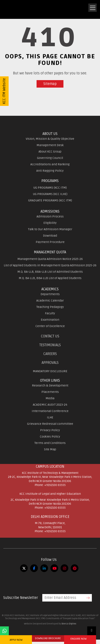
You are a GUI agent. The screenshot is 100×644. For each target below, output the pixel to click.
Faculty (50, 313)
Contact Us (50, 336)
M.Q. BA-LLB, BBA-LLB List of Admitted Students (50, 272)
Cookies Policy (50, 437)
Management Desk (50, 145)
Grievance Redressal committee (50, 424)
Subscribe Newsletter (21, 598)
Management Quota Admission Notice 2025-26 (50, 259)
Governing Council (50, 158)
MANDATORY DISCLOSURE (50, 371)
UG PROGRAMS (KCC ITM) (50, 188)
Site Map (50, 449)
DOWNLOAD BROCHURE (48, 638)
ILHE (50, 417)
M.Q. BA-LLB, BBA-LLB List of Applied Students (50, 278)
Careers (50, 354)
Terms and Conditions (50, 443)
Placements (50, 392)
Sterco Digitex (69, 624)
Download (50, 236)
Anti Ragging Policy (50, 171)
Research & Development (50, 385)
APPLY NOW (16, 640)
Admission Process (50, 216)
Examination (50, 320)
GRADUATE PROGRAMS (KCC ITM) (50, 200)
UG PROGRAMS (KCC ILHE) (50, 194)
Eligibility (50, 223)
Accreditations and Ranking (50, 164)
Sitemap (50, 84)
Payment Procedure (50, 242)
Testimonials (50, 345)
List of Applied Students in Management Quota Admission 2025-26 (50, 265)
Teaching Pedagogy (50, 307)
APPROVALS (50, 363)
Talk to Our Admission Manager (50, 229)
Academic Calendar (50, 301)
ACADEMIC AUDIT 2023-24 (50, 405)
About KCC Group (50, 152)
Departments (50, 294)
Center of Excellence (50, 326)
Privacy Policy (50, 430)
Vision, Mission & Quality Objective (50, 139)
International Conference (50, 411)
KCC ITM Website (4, 91)
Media (50, 398)
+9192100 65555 (55, 485)
